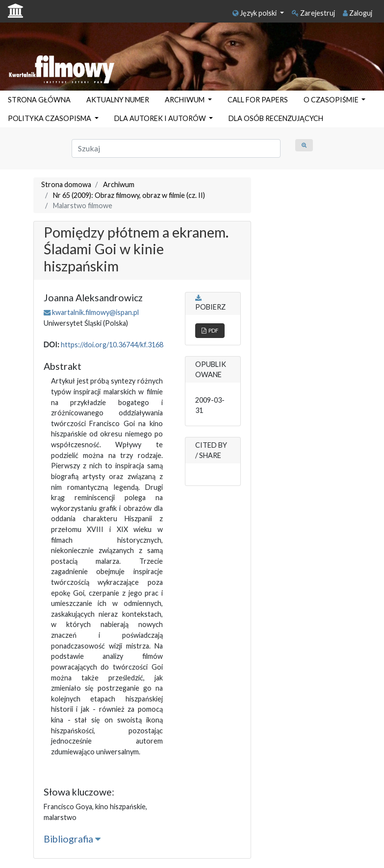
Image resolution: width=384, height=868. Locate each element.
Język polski (255, 13)
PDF (210, 330)
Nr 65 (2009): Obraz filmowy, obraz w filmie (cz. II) (129, 195)
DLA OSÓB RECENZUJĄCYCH (276, 118)
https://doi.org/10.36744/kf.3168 (112, 345)
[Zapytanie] (176, 148)
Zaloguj (358, 13)
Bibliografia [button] (72, 839)
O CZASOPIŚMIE (332, 100)
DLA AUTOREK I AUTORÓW (161, 118)
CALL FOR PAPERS (258, 100)
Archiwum (119, 184)
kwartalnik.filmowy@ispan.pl (95, 312)
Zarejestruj (313, 13)
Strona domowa (66, 184)
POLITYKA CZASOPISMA (50, 118)
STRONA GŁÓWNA (39, 100)
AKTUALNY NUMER (118, 100)
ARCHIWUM (185, 100)
